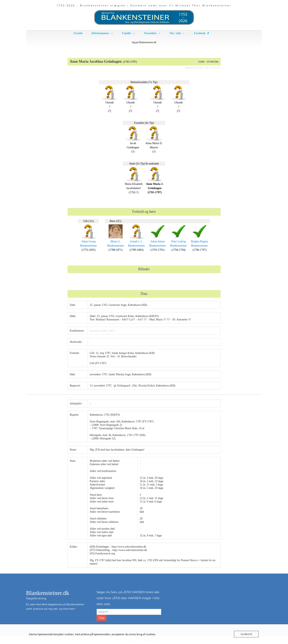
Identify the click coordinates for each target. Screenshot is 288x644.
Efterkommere (102, 33)
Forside (78, 33)
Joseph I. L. (136, 241)
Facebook (200, 33)
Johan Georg (88, 241)
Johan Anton (157, 241)
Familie (129, 33)
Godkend (246, 634)
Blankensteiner (89, 246)
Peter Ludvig (178, 241)
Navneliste (152, 33)
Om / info (177, 33)
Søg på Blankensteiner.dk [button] (144, 42)
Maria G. (115, 241)
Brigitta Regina (200, 241)
